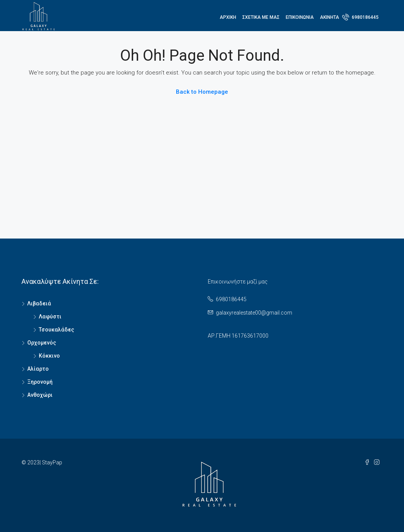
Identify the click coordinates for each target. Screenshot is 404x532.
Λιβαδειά (39, 303)
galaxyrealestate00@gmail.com (254, 313)
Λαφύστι (50, 317)
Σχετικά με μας (261, 17)
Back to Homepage (202, 92)
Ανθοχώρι (40, 395)
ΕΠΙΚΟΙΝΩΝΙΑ (300, 17)
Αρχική (228, 17)
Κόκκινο (49, 356)
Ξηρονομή (40, 382)
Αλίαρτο (38, 369)
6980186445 (360, 17)
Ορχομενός (42, 343)
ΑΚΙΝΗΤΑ (329, 17)
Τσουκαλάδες (56, 330)
